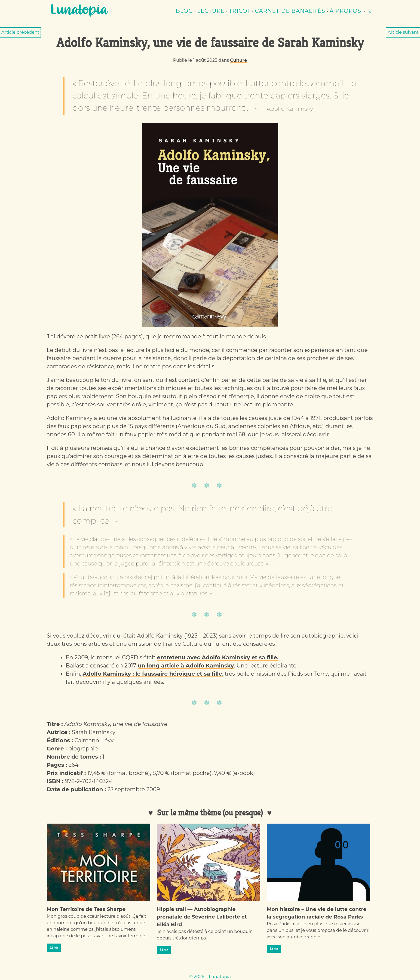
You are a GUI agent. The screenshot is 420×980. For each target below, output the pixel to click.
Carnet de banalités (290, 11)
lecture (211, 11)
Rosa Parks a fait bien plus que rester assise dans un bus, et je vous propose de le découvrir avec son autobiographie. (318, 930)
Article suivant (403, 32)
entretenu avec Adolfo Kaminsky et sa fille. (218, 657)
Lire (54, 947)
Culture (238, 60)
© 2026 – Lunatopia (210, 977)
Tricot (240, 11)
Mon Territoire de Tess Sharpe (86, 909)
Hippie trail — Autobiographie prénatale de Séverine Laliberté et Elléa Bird (202, 917)
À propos (345, 11)
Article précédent (20, 32)
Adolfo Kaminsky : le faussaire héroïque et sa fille (152, 674)
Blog (184, 11)
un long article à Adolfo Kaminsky (186, 666)
